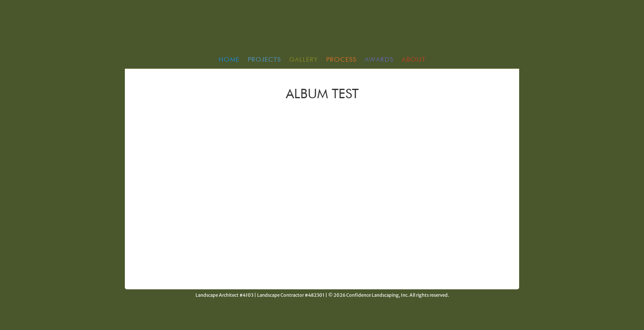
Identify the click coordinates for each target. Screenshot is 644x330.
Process (341, 60)
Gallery (304, 60)
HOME (229, 60)
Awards (379, 60)
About (414, 60)
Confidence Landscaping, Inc (322, 28)
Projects (264, 60)
